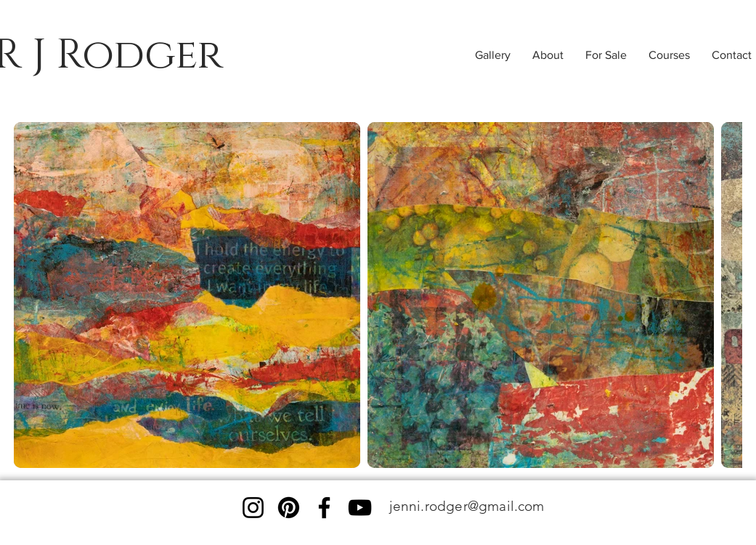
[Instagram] (253, 508)
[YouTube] (360, 508)
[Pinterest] (289, 508)
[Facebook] (324, 508)
